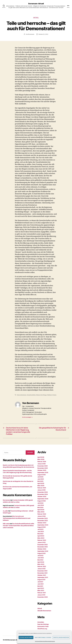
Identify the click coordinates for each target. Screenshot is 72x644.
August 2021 (41, 580)
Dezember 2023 (43, 518)
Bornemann (31, 34)
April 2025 (41, 483)
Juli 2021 (40, 582)
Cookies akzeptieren (26, 637)
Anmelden (41, 622)
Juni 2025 (41, 479)
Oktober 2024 (42, 497)
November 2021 (42, 573)
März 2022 (41, 564)
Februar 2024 (42, 514)
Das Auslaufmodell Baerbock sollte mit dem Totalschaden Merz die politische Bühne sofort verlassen (18, 526)
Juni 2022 (41, 558)
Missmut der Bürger (41, 395)
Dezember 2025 (43, 466)
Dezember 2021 (42, 571)
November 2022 (43, 547)
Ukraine (54, 395)
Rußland (49, 395)
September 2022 (43, 551)
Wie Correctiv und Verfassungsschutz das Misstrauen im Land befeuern (17, 518)
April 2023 (41, 536)
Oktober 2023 (42, 523)
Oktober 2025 (42, 470)
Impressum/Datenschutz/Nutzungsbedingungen (45, 641)
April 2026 (41, 457)
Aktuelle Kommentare (44, 611)
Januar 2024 (41, 516)
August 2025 (42, 475)
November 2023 (43, 521)
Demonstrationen (22, 395)
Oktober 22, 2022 (43, 34)
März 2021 (41, 590)
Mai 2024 (40, 507)
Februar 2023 (42, 540)
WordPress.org (42, 629)
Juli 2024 (40, 503)
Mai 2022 (40, 560)
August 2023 (42, 527)
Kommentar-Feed (43, 626)
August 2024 (42, 501)
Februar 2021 (42, 593)
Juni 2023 (41, 531)
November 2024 (43, 494)
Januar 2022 (41, 569)
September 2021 (43, 577)
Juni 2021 (41, 584)
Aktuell (36, 18)
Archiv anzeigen (27, 417)
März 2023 (41, 538)
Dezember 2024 (43, 492)
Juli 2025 (40, 477)
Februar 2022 (42, 566)
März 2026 (41, 459)
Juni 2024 (41, 505)
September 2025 (43, 472)
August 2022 (41, 553)
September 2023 (43, 525)
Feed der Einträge (43, 624)
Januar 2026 (41, 464)
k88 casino (6, 524)
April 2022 (41, 562)
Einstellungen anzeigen (61, 637)
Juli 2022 (40, 556)
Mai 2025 (40, 481)
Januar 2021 (41, 595)
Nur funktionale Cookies (43, 637)
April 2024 (41, 510)
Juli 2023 (40, 529)
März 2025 (41, 486)
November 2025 (43, 468)
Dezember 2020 (43, 597)
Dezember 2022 (43, 545)
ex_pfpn (5, 511)
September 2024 (43, 499)
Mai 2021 (40, 586)
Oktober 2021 (42, 575)
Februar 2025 (42, 488)
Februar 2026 (42, 462)
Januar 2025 (41, 490)
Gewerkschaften (31, 395)
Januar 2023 (41, 542)
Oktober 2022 (42, 549)
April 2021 (41, 588)
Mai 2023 (40, 534)
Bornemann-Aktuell (36, 4)
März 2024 (41, 512)
